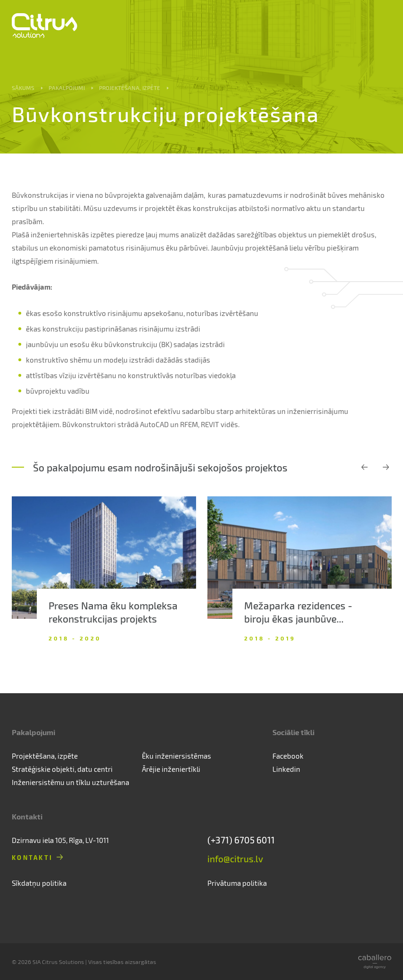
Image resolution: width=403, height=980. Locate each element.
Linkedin (286, 769)
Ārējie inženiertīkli (171, 769)
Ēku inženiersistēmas (177, 756)
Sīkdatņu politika (39, 883)
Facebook (288, 756)
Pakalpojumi (67, 88)
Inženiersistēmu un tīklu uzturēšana (70, 782)
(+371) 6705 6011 (241, 840)
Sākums (23, 88)
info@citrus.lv (235, 859)
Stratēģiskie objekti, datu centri (62, 769)
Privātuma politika (237, 883)
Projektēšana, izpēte (130, 88)
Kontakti (32, 857)
